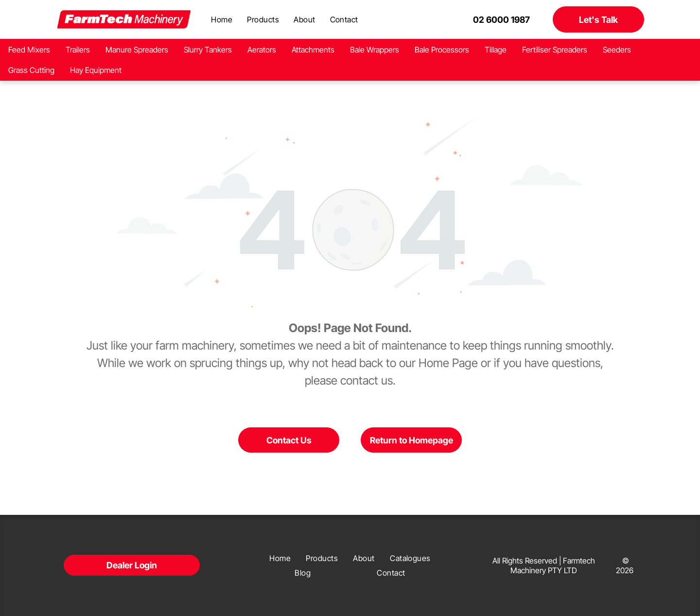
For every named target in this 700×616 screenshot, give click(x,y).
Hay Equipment (96, 70)
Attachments (313, 50)
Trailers (78, 50)
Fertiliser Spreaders (555, 50)
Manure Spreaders (137, 50)
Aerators (262, 50)
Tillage (496, 50)
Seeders (617, 50)
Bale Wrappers (375, 50)
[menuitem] (222, 19)
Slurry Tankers (208, 50)
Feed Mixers (29, 50)
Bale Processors (442, 50)
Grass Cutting (31, 70)
